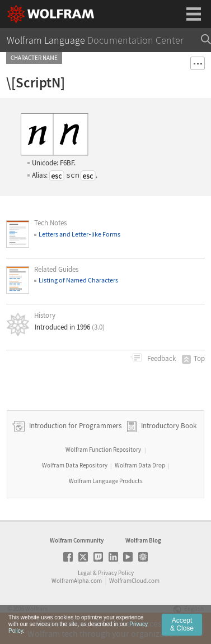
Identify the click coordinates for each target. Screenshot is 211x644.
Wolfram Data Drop (140, 465)
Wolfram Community (77, 540)
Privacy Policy (116, 573)
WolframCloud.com (134, 581)
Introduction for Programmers (74, 426)
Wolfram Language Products (106, 481)
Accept (182, 632)
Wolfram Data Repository (75, 465)
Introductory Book (169, 426)
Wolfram (36, 609)
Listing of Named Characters (78, 280)
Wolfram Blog (143, 540)
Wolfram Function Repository (103, 450)
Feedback (161, 358)
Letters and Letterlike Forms (79, 234)
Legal (85, 573)
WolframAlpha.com (77, 581)
